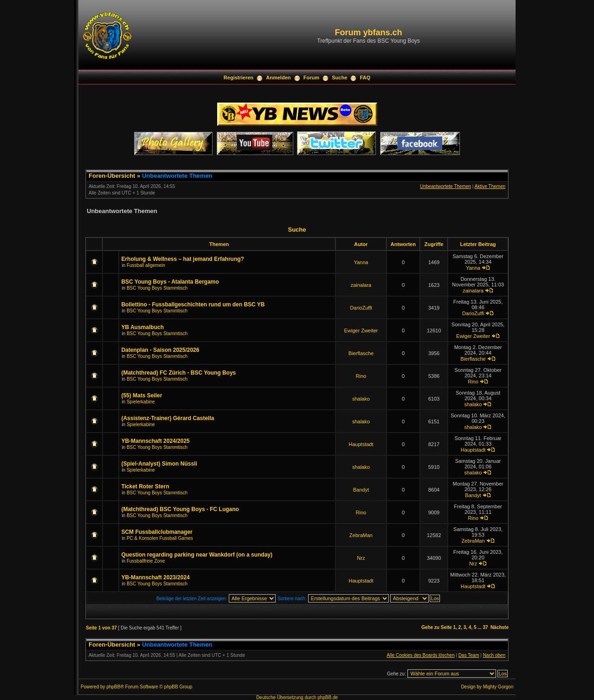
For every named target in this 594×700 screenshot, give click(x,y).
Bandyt (361, 490)
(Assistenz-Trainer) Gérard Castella (168, 418)
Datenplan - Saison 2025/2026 (160, 350)
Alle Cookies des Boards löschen (420, 655)
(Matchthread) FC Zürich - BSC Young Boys (178, 373)
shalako (361, 399)
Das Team (469, 655)
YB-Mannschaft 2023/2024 (155, 577)
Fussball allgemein (146, 265)
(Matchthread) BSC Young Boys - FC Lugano (180, 509)
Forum (311, 78)
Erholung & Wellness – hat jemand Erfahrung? (182, 259)
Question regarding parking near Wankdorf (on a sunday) (197, 555)
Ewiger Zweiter (361, 331)
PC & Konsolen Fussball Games (160, 538)
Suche (339, 78)
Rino (361, 376)
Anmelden (278, 78)
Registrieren (239, 78)
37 (485, 627)
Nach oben (494, 655)
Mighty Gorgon (498, 687)
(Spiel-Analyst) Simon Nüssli (159, 464)
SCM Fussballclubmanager (157, 532)
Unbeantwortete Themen (177, 176)
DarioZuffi (361, 308)
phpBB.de (328, 697)
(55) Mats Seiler (142, 395)
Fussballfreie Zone (146, 561)
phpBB (113, 687)
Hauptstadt (361, 444)
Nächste (500, 627)
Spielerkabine (141, 402)
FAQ (365, 78)
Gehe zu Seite (437, 627)
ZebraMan (361, 535)
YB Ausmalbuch (142, 327)
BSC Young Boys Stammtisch (157, 288)
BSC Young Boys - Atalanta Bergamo (170, 282)
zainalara (361, 285)
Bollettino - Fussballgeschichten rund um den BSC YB (193, 305)
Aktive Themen (490, 186)
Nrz (361, 558)
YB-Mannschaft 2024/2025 (155, 441)
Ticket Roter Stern (145, 486)
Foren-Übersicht (112, 176)
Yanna (361, 262)
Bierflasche (361, 353)
